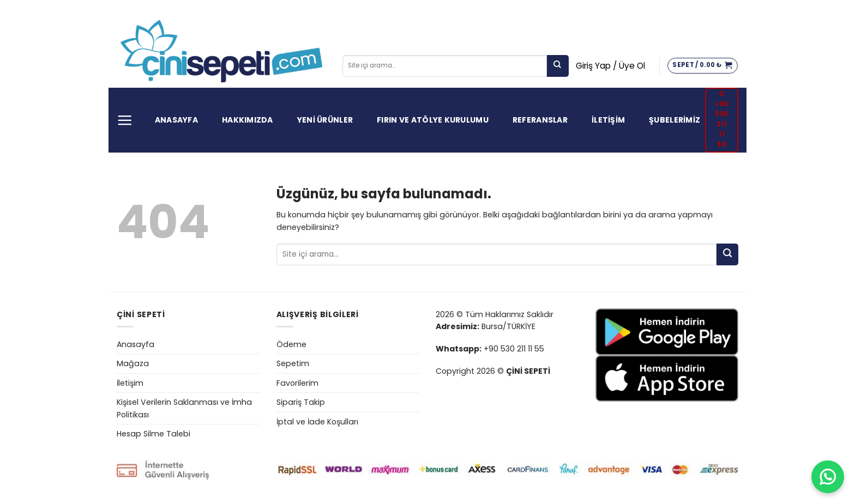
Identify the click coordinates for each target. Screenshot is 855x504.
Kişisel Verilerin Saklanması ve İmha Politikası (184, 408)
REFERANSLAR (540, 120)
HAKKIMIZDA (248, 120)
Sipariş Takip (301, 402)
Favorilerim (297, 383)
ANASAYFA (176, 120)
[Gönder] (558, 66)
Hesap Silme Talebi (153, 434)
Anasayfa (136, 344)
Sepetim (293, 363)
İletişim (130, 383)
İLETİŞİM (608, 120)
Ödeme (291, 344)
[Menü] (125, 120)
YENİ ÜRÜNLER (325, 120)
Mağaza (133, 363)
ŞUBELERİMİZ (675, 120)
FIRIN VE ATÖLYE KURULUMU (433, 120)
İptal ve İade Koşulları (317, 422)
